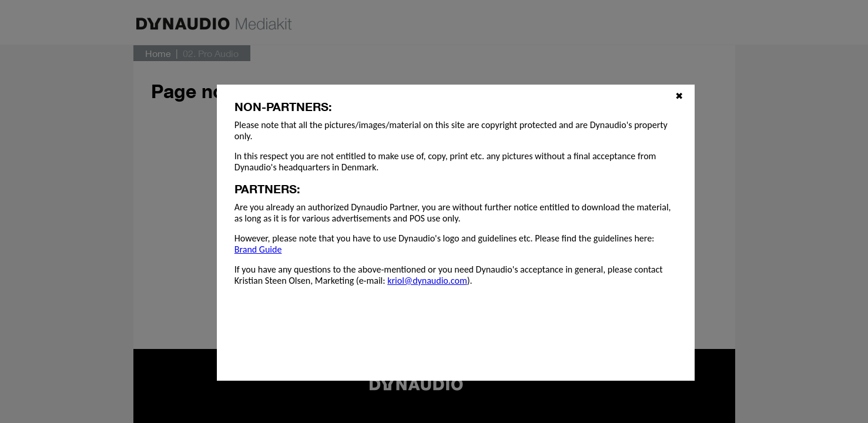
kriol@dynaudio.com (427, 281)
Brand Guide (258, 249)
